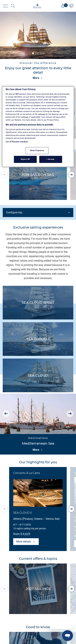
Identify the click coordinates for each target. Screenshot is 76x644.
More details (26, 542)
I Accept (51, 159)
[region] (38, 127)
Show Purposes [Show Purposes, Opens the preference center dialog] (37, 150)
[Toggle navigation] (5, 6)
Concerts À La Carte (27, 473)
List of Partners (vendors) (17, 142)
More (38, 78)
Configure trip (38, 213)
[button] (33, 53)
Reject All (25, 159)
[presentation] (71, 175)
